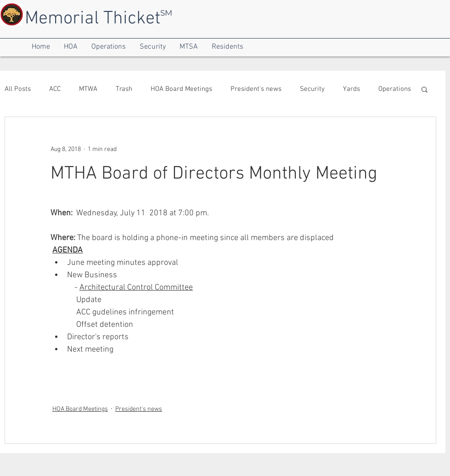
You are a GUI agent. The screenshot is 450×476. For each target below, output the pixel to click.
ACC (55, 89)
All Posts (18, 89)
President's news (256, 89)
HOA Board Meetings (181, 89)
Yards (352, 89)
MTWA (88, 89)
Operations (395, 89)
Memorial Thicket (93, 19)
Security (312, 89)
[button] (41, 47)
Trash (124, 89)
